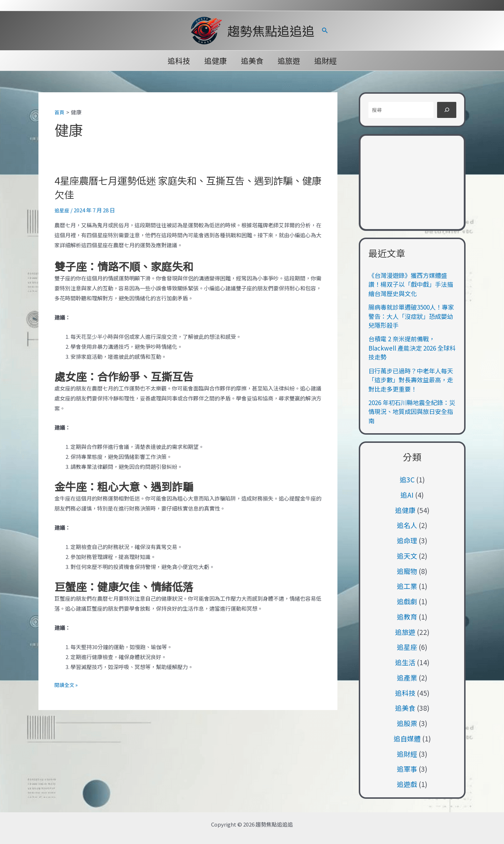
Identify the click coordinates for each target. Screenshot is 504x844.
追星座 (62, 210)
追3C (407, 479)
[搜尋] (447, 110)
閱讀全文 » (67, 685)
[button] (325, 31)
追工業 (407, 586)
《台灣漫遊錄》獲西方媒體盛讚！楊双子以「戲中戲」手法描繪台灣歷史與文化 (411, 284)
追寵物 (407, 571)
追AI (407, 495)
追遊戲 (407, 784)
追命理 (407, 540)
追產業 (407, 677)
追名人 (407, 525)
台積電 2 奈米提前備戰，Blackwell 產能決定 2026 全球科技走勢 (412, 348)
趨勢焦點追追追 (271, 30)
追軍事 (407, 769)
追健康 (215, 61)
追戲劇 (407, 601)
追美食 (252, 61)
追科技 (177, 61)
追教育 (407, 617)
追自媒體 (407, 738)
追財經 (327, 61)
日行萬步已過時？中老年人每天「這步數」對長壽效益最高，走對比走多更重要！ (411, 380)
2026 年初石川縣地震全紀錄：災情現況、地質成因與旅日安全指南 (412, 411)
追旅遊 (290, 61)
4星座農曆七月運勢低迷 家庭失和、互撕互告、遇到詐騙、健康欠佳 (182, 187)
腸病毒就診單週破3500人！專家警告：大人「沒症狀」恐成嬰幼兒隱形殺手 (411, 316)
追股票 (407, 723)
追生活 (405, 662)
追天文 (407, 556)
